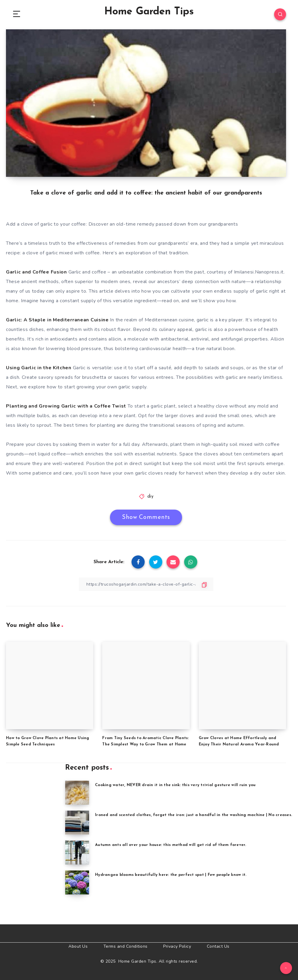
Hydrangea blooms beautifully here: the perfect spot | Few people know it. (171, 875)
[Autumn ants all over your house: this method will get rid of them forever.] (77, 853)
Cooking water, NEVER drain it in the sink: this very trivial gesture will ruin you (175, 785)
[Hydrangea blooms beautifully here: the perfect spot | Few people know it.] (77, 882)
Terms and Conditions (126, 946)
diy (150, 497)
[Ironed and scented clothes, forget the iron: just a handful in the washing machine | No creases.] (77, 823)
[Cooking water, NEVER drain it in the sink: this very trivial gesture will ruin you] (77, 793)
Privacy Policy (177, 946)
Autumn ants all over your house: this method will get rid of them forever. (171, 845)
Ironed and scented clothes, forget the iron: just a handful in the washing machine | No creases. (194, 815)
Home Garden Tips (149, 12)
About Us (78, 946)
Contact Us (218, 946)
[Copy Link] (146, 584)
